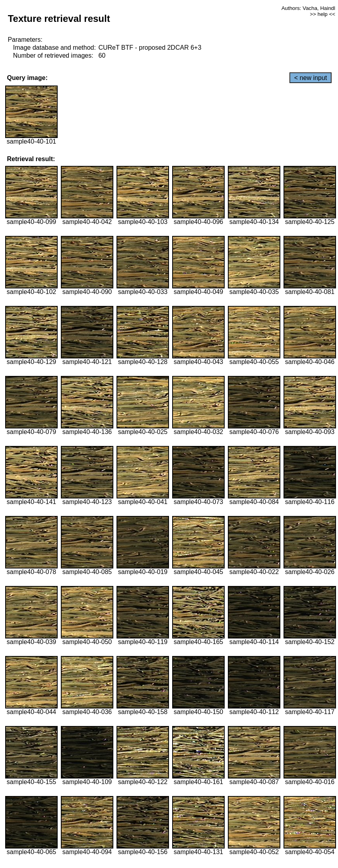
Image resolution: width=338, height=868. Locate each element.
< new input (311, 78)
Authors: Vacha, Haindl (308, 8)
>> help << (322, 14)
